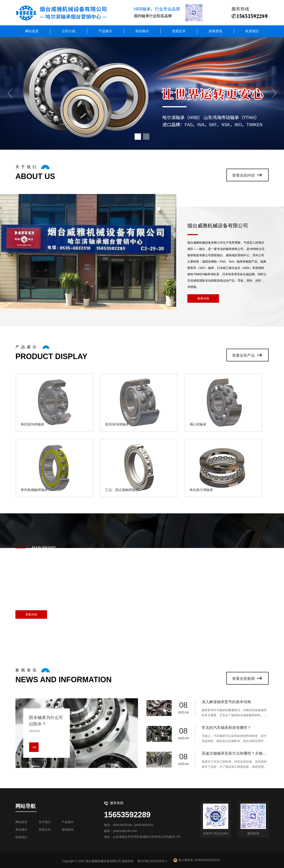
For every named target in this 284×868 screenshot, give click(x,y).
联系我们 (252, 31)
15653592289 (127, 815)
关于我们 (45, 822)
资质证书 (179, 31)
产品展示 (105, 31)
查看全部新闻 (243, 679)
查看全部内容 (243, 175)
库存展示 (142, 31)
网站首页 (32, 31)
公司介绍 (69, 31)
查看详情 (203, 298)
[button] (138, 137)
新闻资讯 (215, 31)
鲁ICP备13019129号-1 (152, 861)
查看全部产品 (243, 355)
